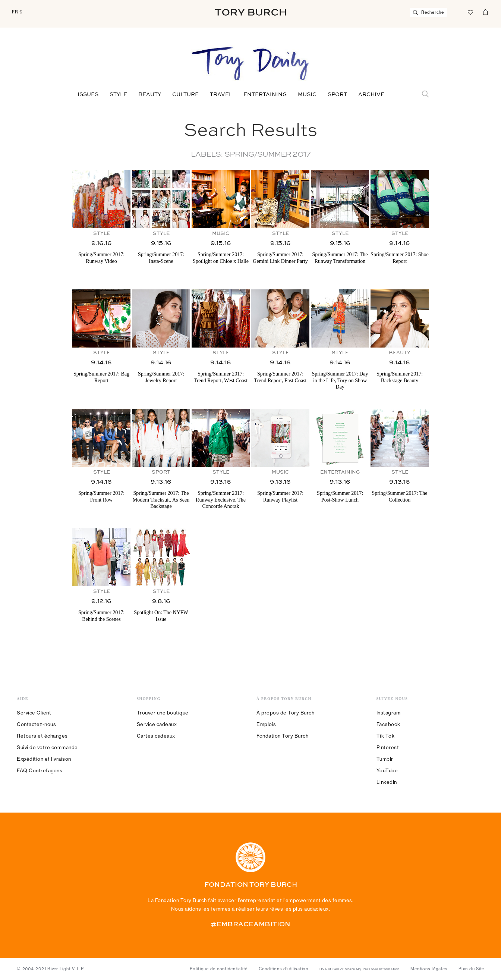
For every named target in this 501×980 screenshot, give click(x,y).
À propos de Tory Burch (285, 713)
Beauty (150, 95)
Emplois (266, 724)
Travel (221, 95)
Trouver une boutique (163, 713)
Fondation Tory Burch (282, 736)
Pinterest (388, 747)
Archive (371, 95)
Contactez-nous (36, 724)
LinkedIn (387, 782)
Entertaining (265, 95)
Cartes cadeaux (156, 736)
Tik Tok (386, 736)
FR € (17, 12)
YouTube (387, 770)
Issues (88, 95)
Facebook (388, 724)
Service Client (34, 713)
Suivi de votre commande (47, 747)
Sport (337, 95)
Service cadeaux (157, 724)
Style (118, 95)
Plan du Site (471, 969)
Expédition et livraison (44, 759)
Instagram (389, 713)
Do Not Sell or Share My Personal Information (360, 969)
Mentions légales (429, 969)
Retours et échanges (42, 736)
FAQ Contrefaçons (40, 770)
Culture (185, 95)
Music (307, 95)
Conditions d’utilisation (283, 969)
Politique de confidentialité (219, 969)
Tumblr (385, 759)
